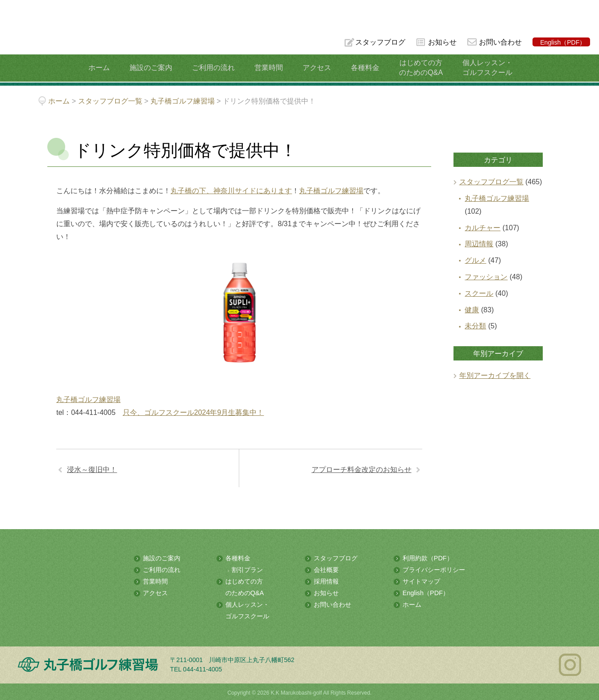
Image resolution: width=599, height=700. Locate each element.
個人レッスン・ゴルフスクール (481, 68)
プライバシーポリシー (434, 569)
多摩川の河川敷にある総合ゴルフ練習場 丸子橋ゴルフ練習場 (42, 36)
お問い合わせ (500, 42)
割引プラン (247, 569)
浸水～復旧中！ (92, 470)
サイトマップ (421, 581)
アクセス (315, 68)
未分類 (475, 326)
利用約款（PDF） (428, 558)
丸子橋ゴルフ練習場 (331, 191)
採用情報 (326, 581)
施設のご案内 (154, 68)
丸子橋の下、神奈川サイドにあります (231, 191)
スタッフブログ (379, 42)
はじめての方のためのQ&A (416, 68)
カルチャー (483, 228)
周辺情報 (479, 244)
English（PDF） (563, 42)
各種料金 (362, 68)
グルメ (475, 260)
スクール (479, 293)
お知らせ (442, 42)
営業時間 (269, 68)
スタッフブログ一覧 (491, 182)
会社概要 (326, 569)
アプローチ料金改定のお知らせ (362, 470)
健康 (472, 310)
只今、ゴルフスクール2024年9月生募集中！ (193, 412)
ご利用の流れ (215, 68)
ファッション (486, 277)
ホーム (104, 68)
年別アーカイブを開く (495, 375)
